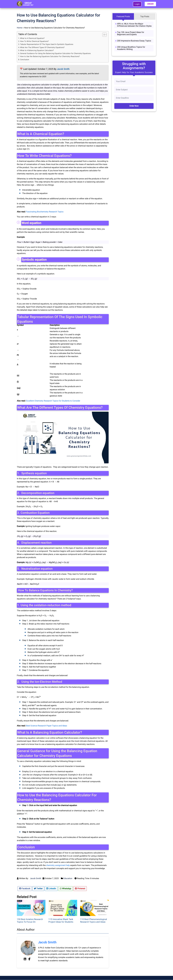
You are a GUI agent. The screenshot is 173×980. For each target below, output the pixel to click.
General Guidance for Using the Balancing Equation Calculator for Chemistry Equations (55, 53)
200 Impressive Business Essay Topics (134, 41)
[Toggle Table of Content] (103, 35)
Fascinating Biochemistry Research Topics (45, 212)
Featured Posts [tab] (123, 16)
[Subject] (134, 90)
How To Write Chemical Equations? (34, 41)
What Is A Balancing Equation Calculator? (37, 50)
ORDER (150, 4)
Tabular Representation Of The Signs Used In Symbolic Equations (47, 44)
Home (19, 28)
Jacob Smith (63, 69)
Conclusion (25, 60)
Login (137, 4)
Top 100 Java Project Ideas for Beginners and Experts (131, 33)
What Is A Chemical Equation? (32, 38)
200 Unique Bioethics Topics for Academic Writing (131, 48)
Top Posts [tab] (145, 16)
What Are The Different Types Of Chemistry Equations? (42, 47)
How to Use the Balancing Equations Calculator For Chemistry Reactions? (50, 56)
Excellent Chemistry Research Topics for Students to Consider (53, 401)
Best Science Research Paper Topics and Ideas (47, 726)
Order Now (134, 106)
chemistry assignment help (58, 865)
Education (68, 878)
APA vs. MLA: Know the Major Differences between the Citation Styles (134, 25)
